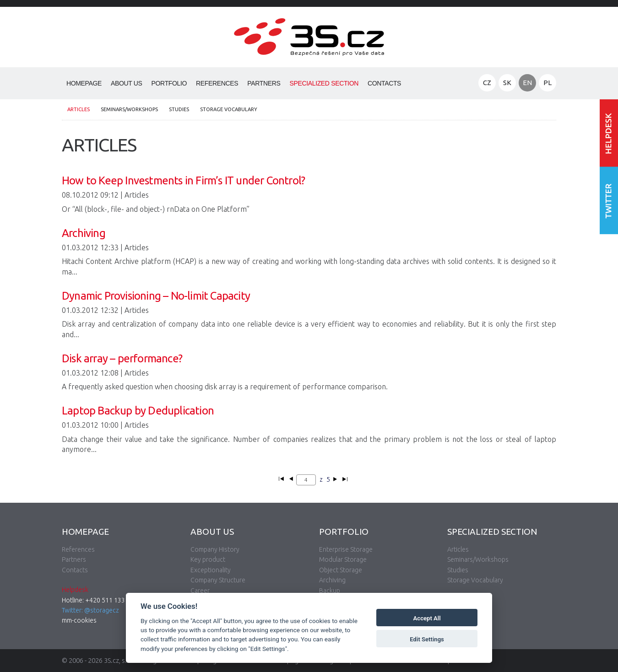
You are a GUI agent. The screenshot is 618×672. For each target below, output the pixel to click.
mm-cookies (79, 620)
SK (507, 83)
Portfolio (169, 83)
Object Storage (341, 570)
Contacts (384, 83)
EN (527, 83)
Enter (609, 133)
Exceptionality (211, 570)
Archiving (332, 580)
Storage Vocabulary (229, 109)
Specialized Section (324, 83)
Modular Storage (343, 559)
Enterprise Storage (346, 549)
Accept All (427, 618)
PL (548, 83)
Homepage (84, 83)
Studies (179, 109)
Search (415, 84)
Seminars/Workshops (129, 109)
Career (200, 591)
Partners (264, 83)
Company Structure (218, 580)
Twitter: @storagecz (90, 610)
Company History (215, 549)
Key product (208, 559)
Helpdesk (75, 590)
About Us (127, 83)
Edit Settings (427, 639)
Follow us (609, 200)
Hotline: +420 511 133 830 (100, 600)
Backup (330, 591)
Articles (79, 109)
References (217, 83)
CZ (487, 83)
